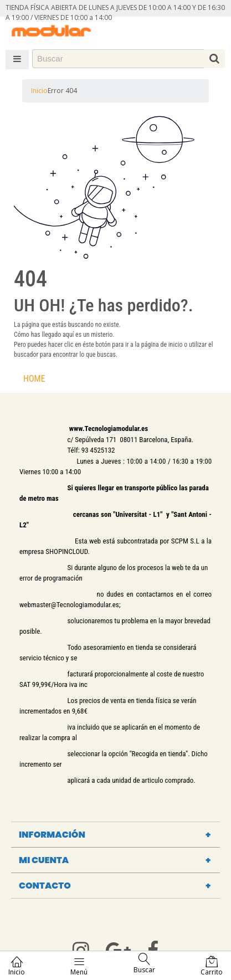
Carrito (212, 966)
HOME (34, 379)
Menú (79, 966)
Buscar (144, 964)
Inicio (39, 91)
